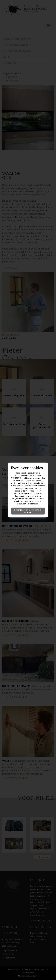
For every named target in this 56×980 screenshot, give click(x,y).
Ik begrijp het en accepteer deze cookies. (28, 511)
